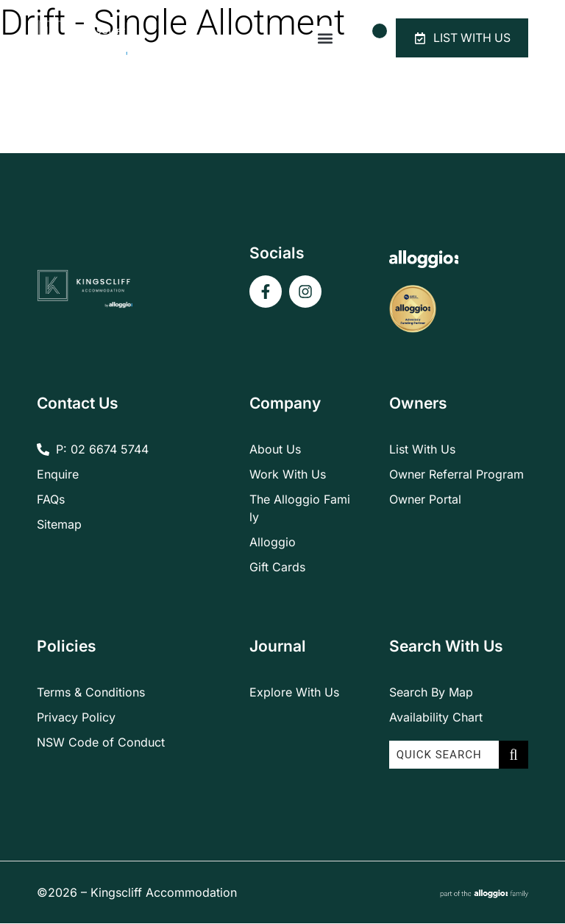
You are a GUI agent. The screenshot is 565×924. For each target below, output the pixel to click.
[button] (323, 39)
